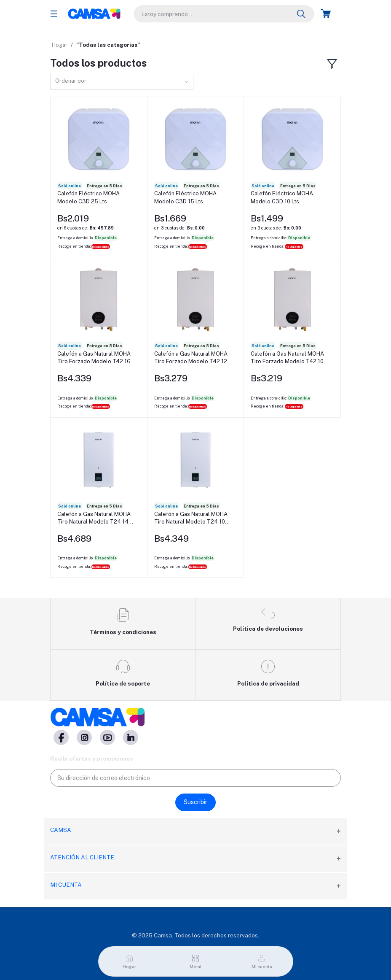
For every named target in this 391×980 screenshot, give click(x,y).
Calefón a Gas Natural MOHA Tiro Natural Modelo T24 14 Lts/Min (94, 518)
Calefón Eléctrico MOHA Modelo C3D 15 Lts (185, 197)
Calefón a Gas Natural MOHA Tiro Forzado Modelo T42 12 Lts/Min (191, 358)
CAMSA (61, 830)
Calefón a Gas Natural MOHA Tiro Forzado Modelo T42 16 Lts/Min (94, 358)
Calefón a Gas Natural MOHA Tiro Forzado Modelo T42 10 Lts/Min (287, 358)
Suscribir (195, 802)
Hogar (60, 45)
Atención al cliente (82, 857)
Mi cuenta (66, 885)
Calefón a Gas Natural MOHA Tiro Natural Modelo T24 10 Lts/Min (191, 518)
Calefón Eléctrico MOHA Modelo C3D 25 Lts (88, 197)
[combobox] (122, 82)
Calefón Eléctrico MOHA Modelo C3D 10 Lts (282, 197)
